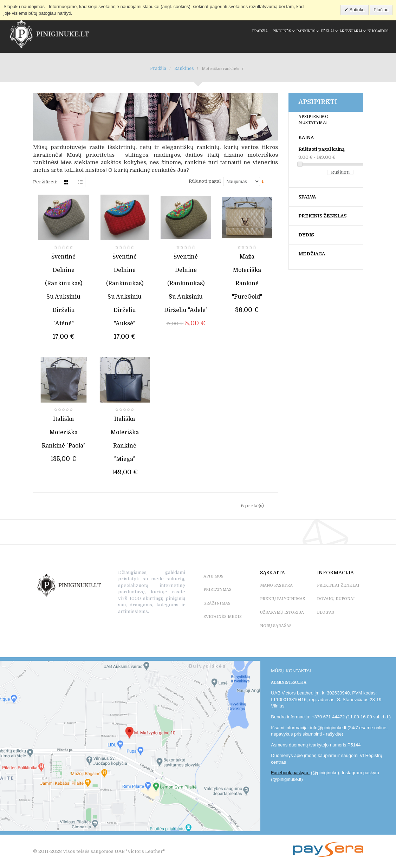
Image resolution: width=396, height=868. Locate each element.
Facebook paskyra (290, 773)
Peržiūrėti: (45, 182)
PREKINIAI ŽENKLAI (338, 585)
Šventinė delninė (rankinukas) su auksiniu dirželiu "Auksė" (125, 290)
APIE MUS (213, 576)
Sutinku (356, 10)
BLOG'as (326, 612)
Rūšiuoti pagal (205, 181)
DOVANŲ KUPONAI (336, 599)
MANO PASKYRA (276, 585)
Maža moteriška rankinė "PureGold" (247, 277)
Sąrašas (80, 182)
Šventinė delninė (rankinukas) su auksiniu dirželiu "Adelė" (186, 283)
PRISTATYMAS (218, 590)
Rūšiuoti (340, 172)
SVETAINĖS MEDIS (223, 617)
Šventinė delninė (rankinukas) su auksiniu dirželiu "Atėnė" (64, 290)
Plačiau (381, 10)
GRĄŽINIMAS (217, 603)
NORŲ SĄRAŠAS (276, 626)
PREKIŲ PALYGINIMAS (283, 599)
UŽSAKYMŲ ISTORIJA (282, 612)
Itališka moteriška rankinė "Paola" (64, 432)
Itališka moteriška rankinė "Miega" (125, 439)
